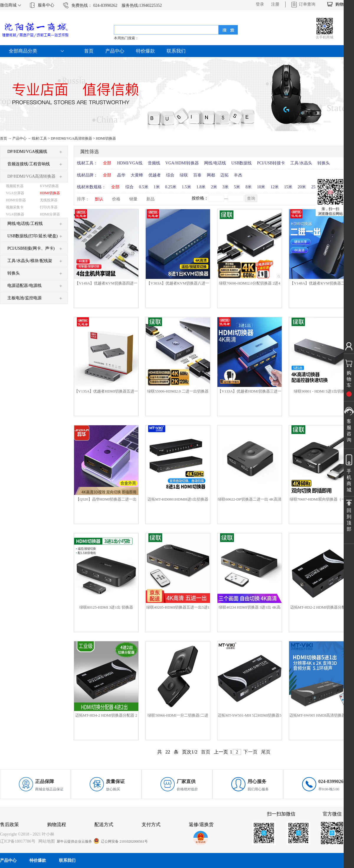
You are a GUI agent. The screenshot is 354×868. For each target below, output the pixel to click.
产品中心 (19, 138)
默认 (99, 199)
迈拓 (224, 175)
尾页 (266, 752)
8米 (249, 187)
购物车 (342, 4)
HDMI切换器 (106, 138)
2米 (214, 187)
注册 (275, 4)
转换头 (324, 163)
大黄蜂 (137, 175)
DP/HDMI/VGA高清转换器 (71, 138)
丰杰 (238, 175)
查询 (251, 198)
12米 (275, 187)
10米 (261, 187)
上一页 (221, 752)
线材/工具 (39, 138)
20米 (302, 187)
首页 (89, 51)
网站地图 (46, 841)
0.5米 (144, 187)
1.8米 (201, 187)
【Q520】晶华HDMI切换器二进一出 (106, 499)
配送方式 (104, 824)
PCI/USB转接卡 (271, 163)
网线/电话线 (215, 163)
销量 (133, 199)
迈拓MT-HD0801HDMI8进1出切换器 (178, 499)
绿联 (184, 175)
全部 (107, 163)
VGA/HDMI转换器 (182, 163)
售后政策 (9, 824)
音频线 (154, 163)
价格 (116, 199)
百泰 (197, 175)
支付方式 (151, 824)
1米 (157, 187)
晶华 (121, 175)
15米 (288, 187)
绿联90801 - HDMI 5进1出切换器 (321, 391)
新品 (150, 199)
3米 (226, 187)
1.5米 (186, 187)
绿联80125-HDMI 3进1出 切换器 (106, 607)
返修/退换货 (201, 824)
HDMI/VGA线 (130, 163)
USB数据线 (241, 163)
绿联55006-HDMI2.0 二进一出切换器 (178, 391)
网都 (211, 175)
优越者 (155, 175)
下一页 (250, 752)
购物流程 (57, 824)
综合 (170, 175)
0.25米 (171, 187)
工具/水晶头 (301, 163)
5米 (237, 187)
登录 (260, 4)
